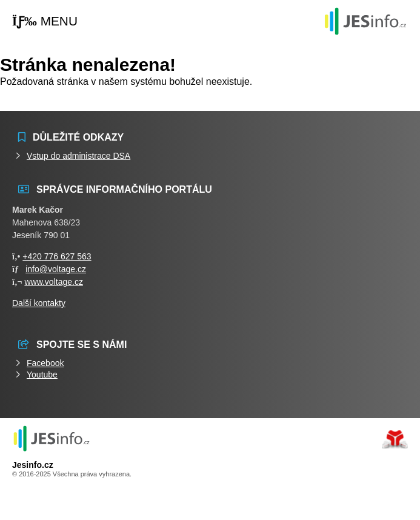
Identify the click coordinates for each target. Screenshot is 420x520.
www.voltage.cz (53, 282)
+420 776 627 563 (57, 256)
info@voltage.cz (56, 269)
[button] (45, 22)
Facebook (45, 363)
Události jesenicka (365, 21)
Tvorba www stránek (395, 439)
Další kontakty (39, 303)
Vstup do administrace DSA (78, 156)
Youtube (42, 375)
